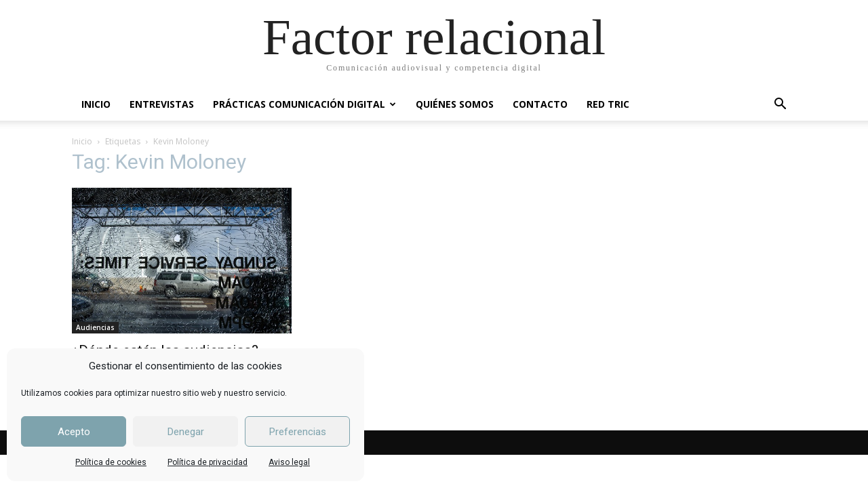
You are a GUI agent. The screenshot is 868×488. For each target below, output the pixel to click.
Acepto (74, 432)
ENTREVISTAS (162, 104)
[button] (780, 105)
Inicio (82, 141)
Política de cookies (111, 462)
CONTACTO (540, 104)
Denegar (186, 432)
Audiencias (95, 327)
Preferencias (298, 432)
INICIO (96, 104)
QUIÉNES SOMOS (455, 104)
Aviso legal (289, 462)
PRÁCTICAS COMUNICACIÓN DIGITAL (304, 104)
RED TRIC (608, 104)
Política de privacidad (208, 462)
